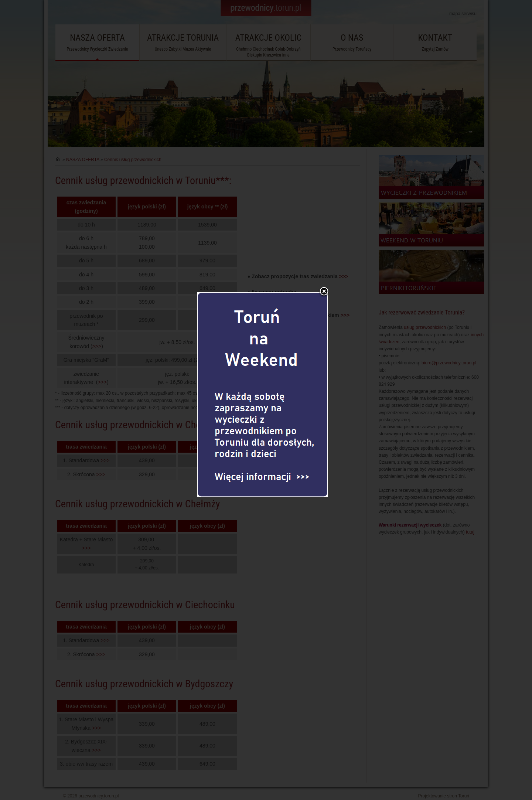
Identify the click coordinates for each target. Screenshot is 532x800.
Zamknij (324, 270)
